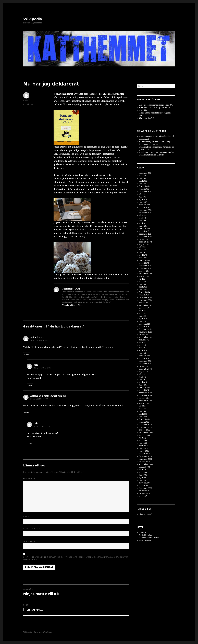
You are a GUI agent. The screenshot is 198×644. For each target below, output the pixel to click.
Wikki (26, 101)
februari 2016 (144, 229)
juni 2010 (143, 409)
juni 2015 (143, 250)
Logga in (143, 532)
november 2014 (145, 268)
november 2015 (145, 237)
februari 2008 (145, 483)
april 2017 (143, 200)
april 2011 (143, 382)
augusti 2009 (144, 435)
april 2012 (143, 350)
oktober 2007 (144, 493)
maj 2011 (143, 380)
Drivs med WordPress (43, 632)
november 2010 (145, 396)
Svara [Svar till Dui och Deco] (27, 354)
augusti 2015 (144, 245)
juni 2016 (143, 218)
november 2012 (145, 332)
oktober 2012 (144, 335)
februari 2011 (144, 388)
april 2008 (143, 478)
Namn (27, 516)
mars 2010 (143, 417)
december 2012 (145, 329)
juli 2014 (142, 279)
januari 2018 (144, 189)
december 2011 (145, 361)
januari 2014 (144, 295)
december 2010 (145, 393)
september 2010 (146, 401)
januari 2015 (144, 263)
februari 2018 (144, 186)
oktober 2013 (144, 303)
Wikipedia (33, 19)
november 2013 (145, 300)
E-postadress (31, 529)
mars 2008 (143, 480)
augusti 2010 (144, 403)
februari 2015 (144, 260)
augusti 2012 (144, 340)
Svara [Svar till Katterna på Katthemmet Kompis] (27, 413)
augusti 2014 (144, 276)
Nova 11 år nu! (144, 110)
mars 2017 (143, 202)
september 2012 (146, 337)
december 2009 (146, 425)
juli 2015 (142, 247)
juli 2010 (142, 406)
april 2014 (143, 287)
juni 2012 (143, 345)
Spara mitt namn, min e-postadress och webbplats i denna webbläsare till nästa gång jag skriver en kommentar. (76, 558)
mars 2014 (143, 290)
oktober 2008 (144, 462)
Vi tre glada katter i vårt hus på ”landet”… (156, 105)
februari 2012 (144, 356)
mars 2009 (143, 448)
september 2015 (146, 242)
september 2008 (146, 464)
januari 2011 (144, 390)
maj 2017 (143, 197)
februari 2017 (144, 205)
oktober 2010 (144, 398)
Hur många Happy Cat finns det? (161, 152)
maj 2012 (143, 348)
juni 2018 (143, 176)
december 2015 (145, 234)
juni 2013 (143, 313)
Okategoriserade (146, 514)
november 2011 (145, 364)
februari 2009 (145, 451)
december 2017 (145, 192)
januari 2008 (144, 486)
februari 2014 (144, 292)
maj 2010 (143, 411)
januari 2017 (144, 207)
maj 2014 (143, 284)
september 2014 (146, 274)
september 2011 (145, 369)
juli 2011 (142, 374)
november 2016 (145, 213)
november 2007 (145, 491)
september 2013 (146, 305)
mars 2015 (143, 258)
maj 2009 (143, 443)
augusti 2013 (144, 308)
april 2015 (143, 255)
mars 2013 (143, 321)
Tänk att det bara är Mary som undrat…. (155, 108)
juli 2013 (142, 311)
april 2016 (143, 223)
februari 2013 (144, 324)
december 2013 (145, 298)
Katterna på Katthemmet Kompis (48, 396)
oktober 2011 (144, 366)
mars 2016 (143, 226)
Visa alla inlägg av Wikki (72, 305)
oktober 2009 (144, 430)
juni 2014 (143, 282)
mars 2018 (143, 184)
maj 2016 (143, 221)
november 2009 (146, 427)
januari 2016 (144, 231)
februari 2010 (144, 419)
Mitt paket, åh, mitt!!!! (156, 155)
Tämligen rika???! (146, 118)
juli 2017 (142, 194)
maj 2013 (143, 316)
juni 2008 (143, 472)
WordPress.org (145, 540)
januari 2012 (144, 358)
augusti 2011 (144, 372)
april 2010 (143, 414)
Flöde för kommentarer (149, 538)
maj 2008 (143, 475)
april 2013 (143, 319)
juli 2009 (143, 438)
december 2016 (145, 210)
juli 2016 (142, 215)
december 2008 (146, 456)
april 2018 (143, 181)
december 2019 (145, 173)
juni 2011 (142, 377)
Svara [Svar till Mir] (30, 385)
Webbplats (29, 541)
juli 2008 (143, 470)
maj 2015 (143, 253)
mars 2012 (143, 353)
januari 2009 (144, 454)
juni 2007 (143, 496)
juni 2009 (143, 441)
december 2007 (145, 488)
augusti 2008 (144, 467)
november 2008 (146, 459)
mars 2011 (143, 385)
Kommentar (29, 478)
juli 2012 (142, 343)
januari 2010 (144, 422)
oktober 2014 (144, 271)
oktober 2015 (144, 239)
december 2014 (145, 266)
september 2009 (146, 433)
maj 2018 (143, 178)
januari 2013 (144, 327)
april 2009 (143, 446)
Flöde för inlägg (146, 535)
